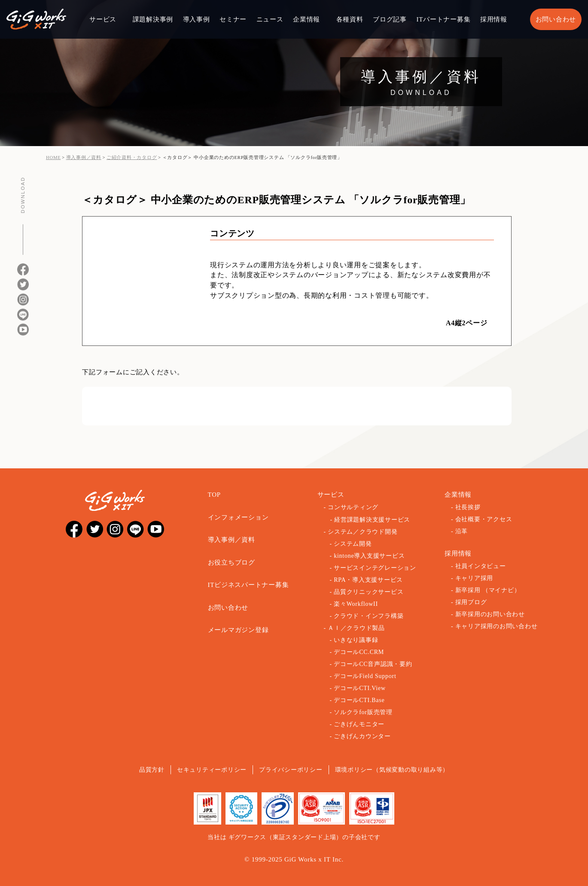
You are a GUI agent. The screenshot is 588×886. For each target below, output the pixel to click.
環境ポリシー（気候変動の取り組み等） (392, 770)
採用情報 (494, 19)
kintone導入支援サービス (369, 556)
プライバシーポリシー (291, 770)
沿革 (462, 531)
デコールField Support (365, 676)
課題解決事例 (153, 19)
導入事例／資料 (232, 540)
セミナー (233, 19)
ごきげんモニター (359, 724)
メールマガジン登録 (238, 630)
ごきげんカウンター (362, 736)
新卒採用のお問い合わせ (490, 614)
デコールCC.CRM (359, 652)
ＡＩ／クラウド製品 (356, 628)
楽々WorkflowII (356, 604)
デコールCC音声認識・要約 (373, 664)
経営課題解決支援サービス (372, 520)
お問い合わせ (556, 19)
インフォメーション (238, 517)
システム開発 (353, 544)
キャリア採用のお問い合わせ (497, 626)
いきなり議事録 (356, 640)
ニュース (270, 19)
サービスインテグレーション (375, 568)
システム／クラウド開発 (363, 532)
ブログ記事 (390, 19)
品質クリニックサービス (369, 592)
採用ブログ (471, 602)
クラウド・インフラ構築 (369, 616)
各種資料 (350, 19)
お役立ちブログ (232, 562)
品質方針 (152, 770)
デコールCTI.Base (359, 700)
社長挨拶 (468, 507)
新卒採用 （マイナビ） (488, 590)
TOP (214, 495)
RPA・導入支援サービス (368, 580)
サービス (103, 19)
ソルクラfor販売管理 (363, 712)
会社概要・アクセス (484, 519)
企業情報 (306, 19)
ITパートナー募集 (443, 19)
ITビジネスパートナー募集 (248, 585)
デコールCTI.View (360, 688)
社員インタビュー (481, 566)
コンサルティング (353, 507)
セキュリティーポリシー (212, 770)
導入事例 (197, 19)
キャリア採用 (474, 578)
